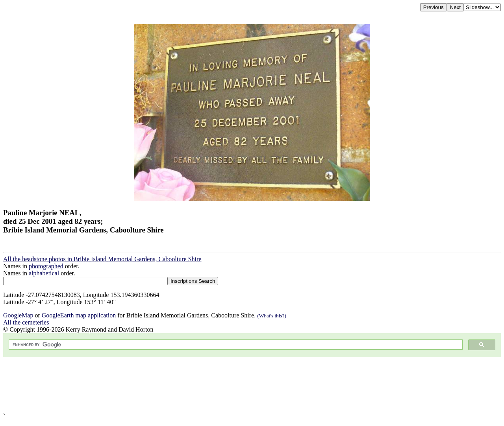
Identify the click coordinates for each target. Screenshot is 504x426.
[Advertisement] (239, 385)
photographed (46, 266)
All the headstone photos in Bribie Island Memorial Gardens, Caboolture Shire (102, 259)
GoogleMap (18, 315)
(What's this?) (272, 316)
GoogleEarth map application (80, 315)
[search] (235, 345)
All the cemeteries (26, 322)
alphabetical (44, 273)
